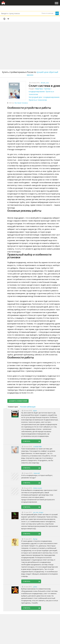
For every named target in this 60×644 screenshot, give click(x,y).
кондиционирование (37, 92)
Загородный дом (35, 97)
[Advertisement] (30, 40)
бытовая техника (21, 103)
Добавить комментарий (18, 401)
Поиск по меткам (47, 13)
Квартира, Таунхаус (43, 89)
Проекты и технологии (38, 100)
